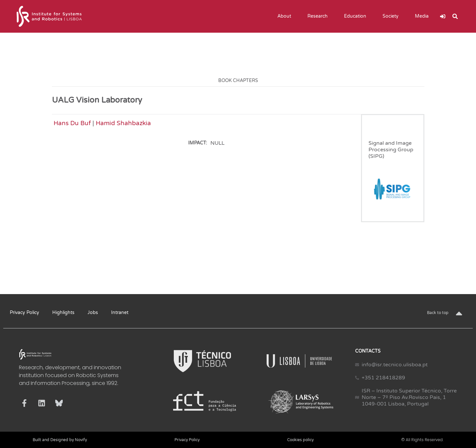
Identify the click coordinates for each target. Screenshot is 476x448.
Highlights (63, 313)
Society (392, 16)
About (286, 16)
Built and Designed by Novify (60, 440)
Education (357, 16)
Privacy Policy (25, 313)
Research (319, 16)
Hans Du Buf (72, 123)
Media (423, 16)
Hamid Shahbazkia (123, 123)
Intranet (120, 313)
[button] (455, 16)
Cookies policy (300, 440)
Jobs (93, 313)
